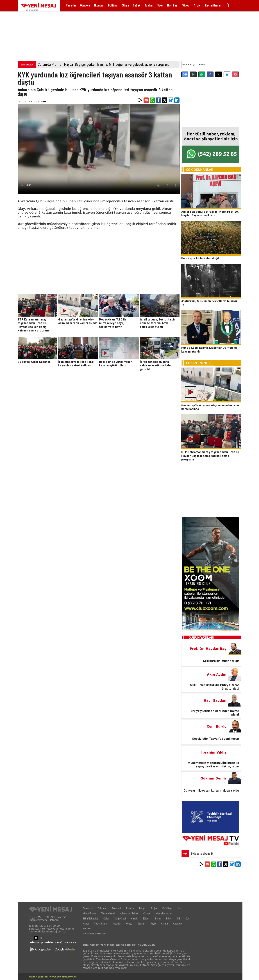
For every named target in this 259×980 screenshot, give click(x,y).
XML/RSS (87, 929)
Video (186, 5)
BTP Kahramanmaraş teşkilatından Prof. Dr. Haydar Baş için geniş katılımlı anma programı (34, 325)
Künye (129, 924)
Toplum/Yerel (108, 914)
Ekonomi (99, 5)
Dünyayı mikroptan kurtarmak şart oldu (211, 790)
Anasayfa (88, 908)
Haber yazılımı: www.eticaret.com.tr (53, 977)
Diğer (169, 919)
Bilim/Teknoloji (90, 919)
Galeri (106, 919)
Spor (160, 5)
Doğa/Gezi (120, 919)
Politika (113, 5)
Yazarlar (71, 5)
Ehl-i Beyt (173, 5)
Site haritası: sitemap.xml (94, 934)
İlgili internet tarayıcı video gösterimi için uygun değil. (99, 149)
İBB (178, 919)
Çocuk (147, 914)
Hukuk (134, 919)
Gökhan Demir (213, 778)
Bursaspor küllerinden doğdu (201, 258)
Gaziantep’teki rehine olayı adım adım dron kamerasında (78, 321)
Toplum (149, 5)
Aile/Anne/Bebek (129, 914)
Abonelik (178, 924)
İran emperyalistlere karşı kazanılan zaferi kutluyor (76, 364)
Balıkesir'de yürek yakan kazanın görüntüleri (116, 364)
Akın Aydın (217, 675)
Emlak (158, 919)
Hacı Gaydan (215, 701)
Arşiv (197, 5)
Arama (164, 924)
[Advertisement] (129, 32)
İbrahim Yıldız (214, 752)
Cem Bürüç (216, 726)
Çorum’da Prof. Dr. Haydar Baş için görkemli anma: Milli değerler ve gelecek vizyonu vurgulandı (104, 64)
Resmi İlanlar (213, 5)
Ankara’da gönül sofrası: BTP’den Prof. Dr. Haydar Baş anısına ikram (210, 213)
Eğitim (146, 919)
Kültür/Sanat (89, 914)
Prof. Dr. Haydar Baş (208, 649)
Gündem (85, 5)
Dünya (125, 5)
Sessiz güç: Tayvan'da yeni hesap (216, 739)
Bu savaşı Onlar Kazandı (34, 362)
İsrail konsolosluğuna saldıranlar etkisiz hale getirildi (155, 365)
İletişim (141, 924)
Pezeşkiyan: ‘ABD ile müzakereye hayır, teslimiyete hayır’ (113, 323)
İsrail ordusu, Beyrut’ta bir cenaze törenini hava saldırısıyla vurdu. (158, 323)
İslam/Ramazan (164, 914)
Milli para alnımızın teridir (221, 661)
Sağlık (137, 5)
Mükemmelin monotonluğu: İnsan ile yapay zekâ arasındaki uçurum (213, 765)
